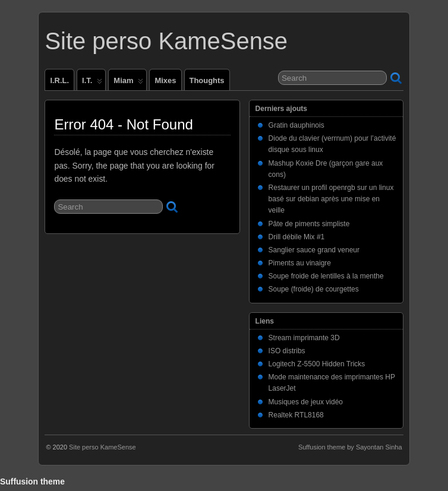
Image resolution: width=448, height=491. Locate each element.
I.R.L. (59, 80)
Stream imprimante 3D (304, 338)
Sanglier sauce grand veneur (314, 250)
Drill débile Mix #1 (297, 237)
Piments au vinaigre (300, 263)
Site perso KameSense (166, 41)
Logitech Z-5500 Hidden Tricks (317, 364)
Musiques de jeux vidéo (306, 402)
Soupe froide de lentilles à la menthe (326, 276)
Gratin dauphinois (296, 125)
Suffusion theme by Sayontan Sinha (350, 447)
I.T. (92, 83)
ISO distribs (287, 351)
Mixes (165, 80)
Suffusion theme (32, 482)
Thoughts (207, 80)
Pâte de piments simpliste (309, 224)
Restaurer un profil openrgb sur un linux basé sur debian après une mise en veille (331, 199)
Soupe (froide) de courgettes (314, 289)
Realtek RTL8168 (296, 415)
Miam (128, 83)
